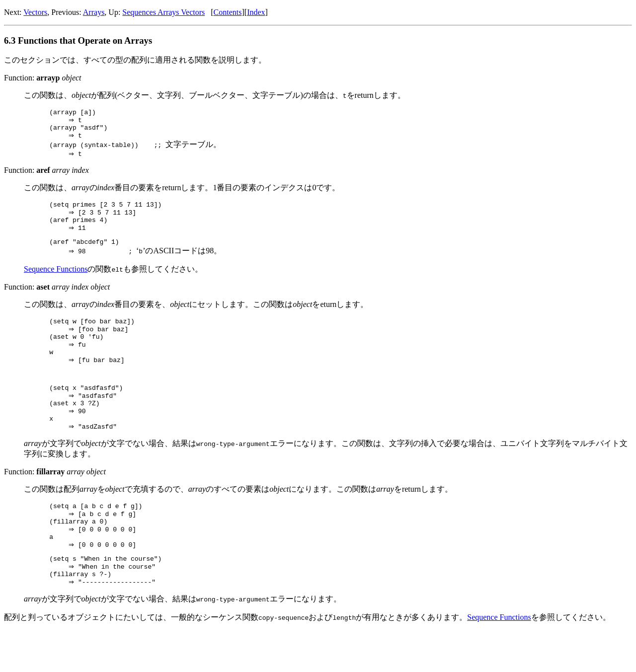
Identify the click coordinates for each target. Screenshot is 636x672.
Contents (228, 12)
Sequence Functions (56, 281)
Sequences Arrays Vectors (163, 12)
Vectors (35, 12)
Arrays (94, 12)
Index (256, 12)
